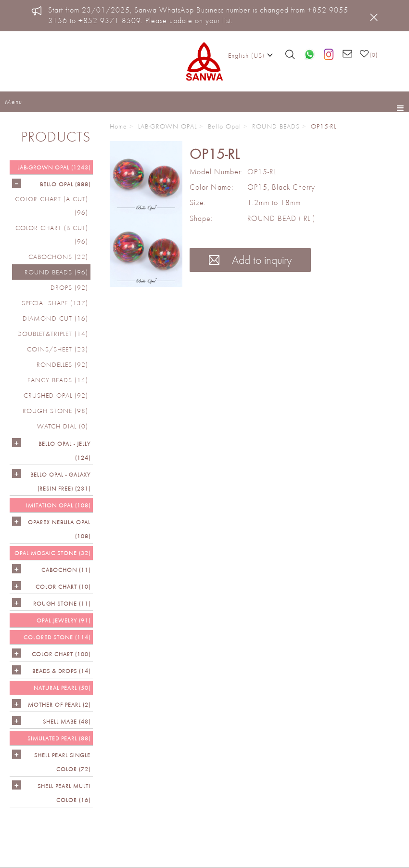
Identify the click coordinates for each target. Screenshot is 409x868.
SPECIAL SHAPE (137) (55, 303)
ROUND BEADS (276, 126)
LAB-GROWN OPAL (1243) (54, 167)
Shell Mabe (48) (67, 721)
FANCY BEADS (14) (58, 380)
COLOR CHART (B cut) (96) (52, 234)
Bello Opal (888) (65, 184)
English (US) (250, 55)
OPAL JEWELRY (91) (64, 620)
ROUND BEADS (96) (56, 272)
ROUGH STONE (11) (62, 603)
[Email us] (348, 54)
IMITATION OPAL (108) (58, 505)
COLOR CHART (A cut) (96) (51, 206)
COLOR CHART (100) (61, 654)
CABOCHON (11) (66, 570)
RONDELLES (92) (62, 364)
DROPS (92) (69, 287)
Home (118, 126)
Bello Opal (224, 126)
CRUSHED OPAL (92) (56, 395)
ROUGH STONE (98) (55, 411)
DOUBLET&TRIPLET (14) (53, 334)
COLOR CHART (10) (63, 587)
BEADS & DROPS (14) (61, 671)
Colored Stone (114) (57, 637)
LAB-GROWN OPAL (167, 126)
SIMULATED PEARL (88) (59, 738)
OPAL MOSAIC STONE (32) (52, 553)
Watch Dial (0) (63, 426)
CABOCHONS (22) (58, 257)
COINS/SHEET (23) (58, 349)
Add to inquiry (250, 260)
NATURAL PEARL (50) (62, 688)
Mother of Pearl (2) (59, 705)
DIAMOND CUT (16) (55, 318)
